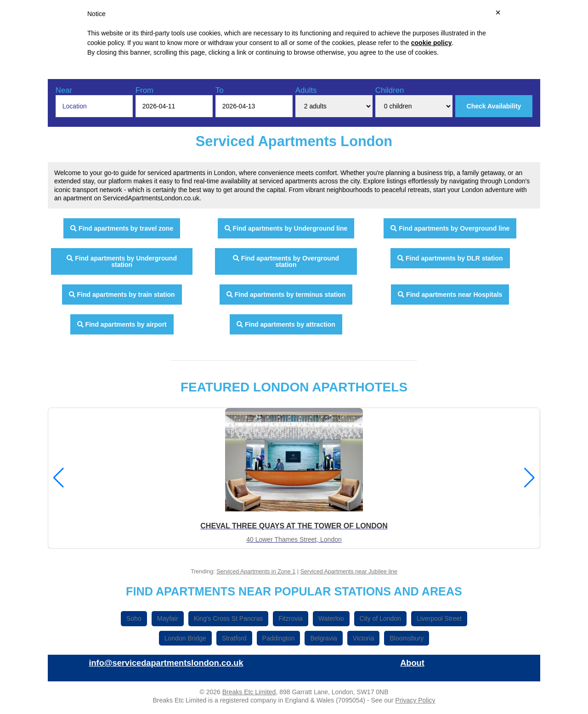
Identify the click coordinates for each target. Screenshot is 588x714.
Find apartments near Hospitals (450, 295)
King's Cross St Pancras (229, 618)
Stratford (234, 638)
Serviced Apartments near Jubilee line (349, 572)
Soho (134, 618)
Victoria (363, 638)
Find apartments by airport (122, 324)
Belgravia (323, 638)
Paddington (279, 638)
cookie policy (432, 43)
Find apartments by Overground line (450, 228)
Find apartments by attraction (286, 324)
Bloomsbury (407, 638)
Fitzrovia (291, 618)
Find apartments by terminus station (286, 295)
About (412, 663)
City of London (380, 618)
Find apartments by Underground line (286, 228)
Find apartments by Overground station (286, 261)
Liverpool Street (439, 618)
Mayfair (168, 618)
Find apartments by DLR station (450, 258)
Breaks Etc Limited (249, 692)
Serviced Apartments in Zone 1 (256, 572)
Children (390, 90)
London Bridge (185, 638)
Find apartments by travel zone (122, 228)
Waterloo (331, 618)
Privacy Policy (415, 700)
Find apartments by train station (122, 295)
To (220, 90)
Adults (306, 90)
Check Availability (494, 106)
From (144, 90)
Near (64, 90)
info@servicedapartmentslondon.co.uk (166, 663)
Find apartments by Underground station (122, 261)
